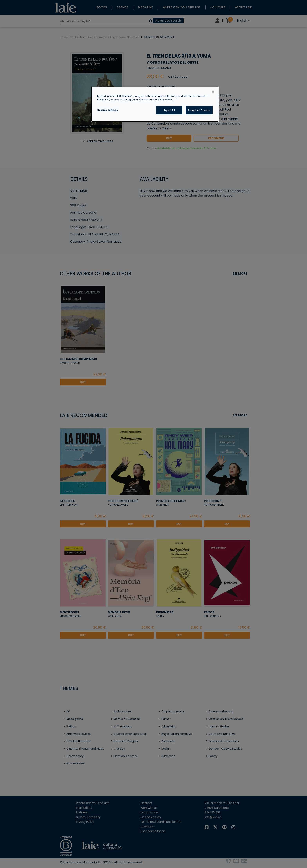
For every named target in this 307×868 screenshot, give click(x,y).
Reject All (169, 110)
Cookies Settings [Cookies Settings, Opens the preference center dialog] (107, 110)
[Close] (213, 92)
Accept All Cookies (199, 110)
